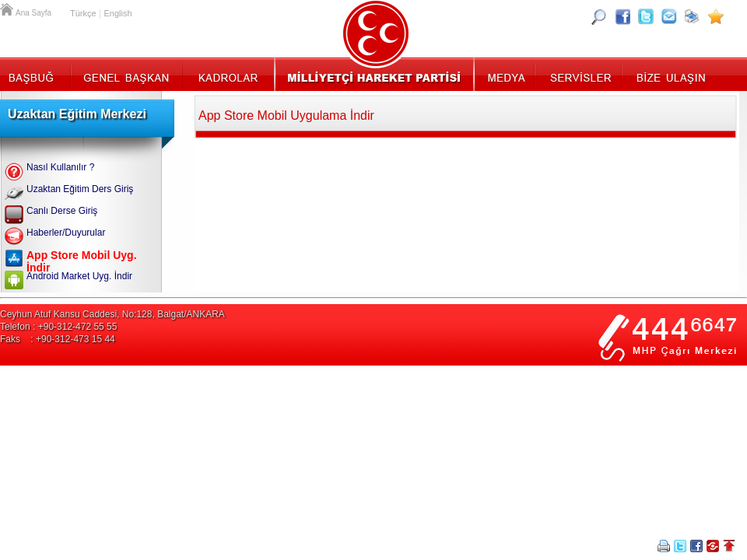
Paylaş (713, 546)
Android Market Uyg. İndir (79, 276)
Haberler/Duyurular (66, 233)
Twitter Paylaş (680, 546)
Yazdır (664, 546)
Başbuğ (35, 74)
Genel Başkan (127, 74)
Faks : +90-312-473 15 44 (58, 339)
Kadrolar (228, 74)
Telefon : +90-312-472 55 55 (58, 327)
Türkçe (83, 13)
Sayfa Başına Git (729, 546)
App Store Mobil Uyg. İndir (82, 261)
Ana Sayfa (8, 8)
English (117, 13)
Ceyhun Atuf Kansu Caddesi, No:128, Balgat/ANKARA (112, 314)
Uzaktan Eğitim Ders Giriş (80, 189)
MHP (374, 74)
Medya (505, 74)
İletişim (669, 74)
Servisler (579, 74)
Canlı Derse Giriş (62, 211)
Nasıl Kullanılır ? (60, 167)
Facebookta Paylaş (696, 546)
